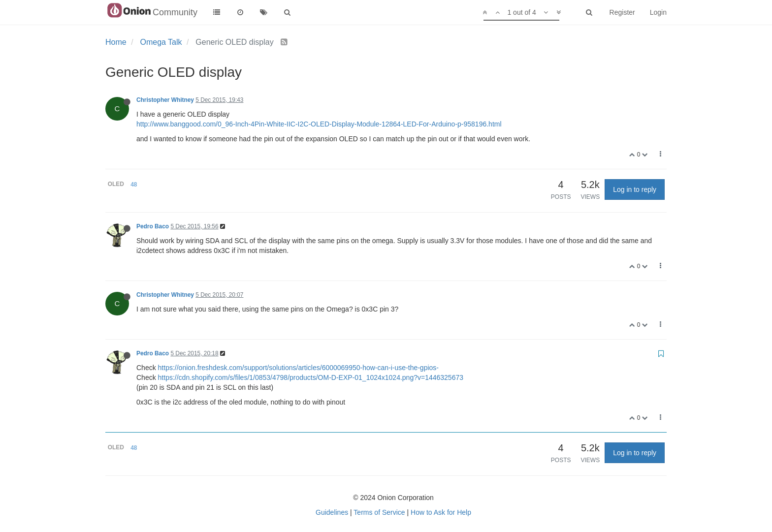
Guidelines (332, 512)
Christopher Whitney (165, 100)
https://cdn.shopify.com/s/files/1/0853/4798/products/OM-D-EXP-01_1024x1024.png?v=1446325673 (311, 377)
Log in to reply (635, 189)
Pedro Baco (153, 226)
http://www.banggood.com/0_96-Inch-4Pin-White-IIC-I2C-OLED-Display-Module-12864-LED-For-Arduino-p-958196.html (319, 124)
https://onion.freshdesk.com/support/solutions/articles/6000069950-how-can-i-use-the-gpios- (298, 368)
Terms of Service (379, 512)
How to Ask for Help (441, 512)
